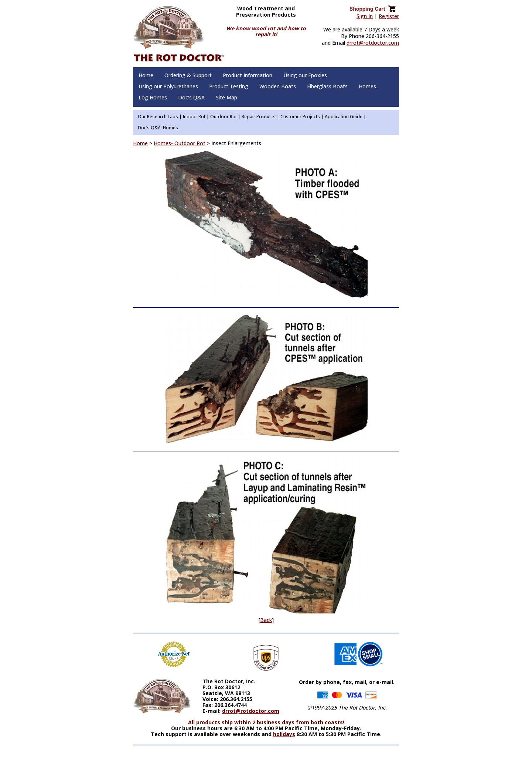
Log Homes (153, 97)
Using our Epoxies (305, 75)
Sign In (365, 16)
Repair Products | (260, 117)
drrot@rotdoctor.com (373, 43)
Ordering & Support (188, 75)
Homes (367, 86)
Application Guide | (345, 117)
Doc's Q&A (191, 97)
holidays (284, 734)
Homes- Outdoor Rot (180, 143)
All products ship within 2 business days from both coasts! (266, 722)
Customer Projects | (302, 117)
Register (389, 16)
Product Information (248, 75)
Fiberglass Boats (327, 86)
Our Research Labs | (160, 117)
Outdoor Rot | (225, 117)
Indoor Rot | (196, 117)
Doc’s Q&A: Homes (158, 128)
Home (146, 75)
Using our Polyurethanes (168, 86)
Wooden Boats (278, 86)
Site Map (226, 97)
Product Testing (229, 86)
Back (266, 620)
